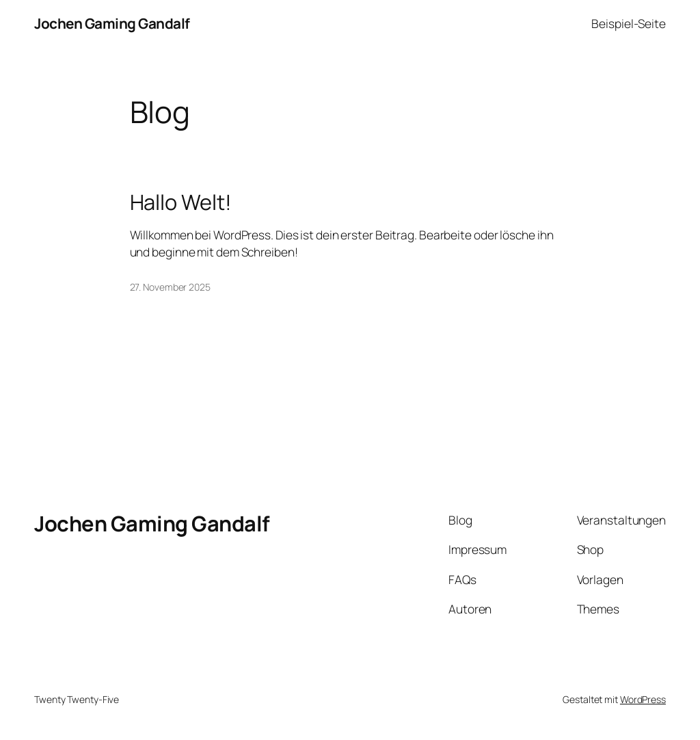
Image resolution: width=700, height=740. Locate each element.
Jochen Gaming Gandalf (112, 23)
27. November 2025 (170, 287)
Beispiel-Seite (629, 23)
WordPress (643, 699)
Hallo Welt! (181, 202)
